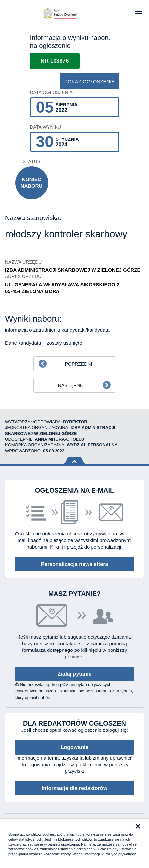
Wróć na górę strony (74, 461)
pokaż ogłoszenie (90, 81)
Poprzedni (79, 364)
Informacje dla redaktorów (74, 788)
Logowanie (75, 747)
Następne (71, 385)
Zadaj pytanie (74, 674)
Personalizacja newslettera (75, 564)
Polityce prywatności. (121, 854)
